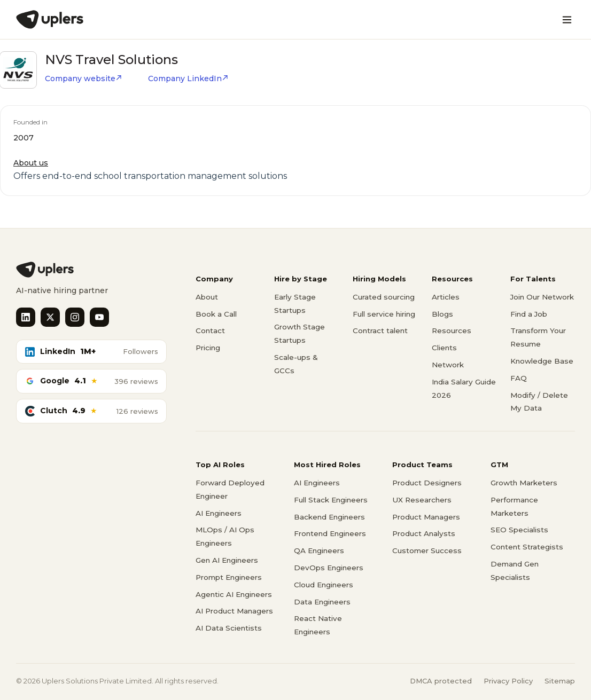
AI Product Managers (234, 611)
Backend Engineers (329, 517)
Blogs (442, 314)
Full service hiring (384, 314)
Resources (452, 331)
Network (448, 365)
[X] (50, 317)
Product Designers (427, 483)
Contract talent (380, 331)
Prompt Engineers (229, 577)
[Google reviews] (91, 381)
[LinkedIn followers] (91, 352)
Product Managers (426, 517)
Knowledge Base (542, 361)
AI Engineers (219, 513)
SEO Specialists (519, 530)
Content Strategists (527, 547)
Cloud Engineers (324, 585)
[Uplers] (50, 19)
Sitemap (560, 681)
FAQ (519, 378)
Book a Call (216, 314)
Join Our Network (542, 297)
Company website (84, 78)
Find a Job (529, 314)
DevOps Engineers (329, 568)
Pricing (208, 348)
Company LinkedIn (188, 78)
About (207, 297)
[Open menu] (567, 20)
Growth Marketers (524, 483)
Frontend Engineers (330, 533)
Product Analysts (424, 533)
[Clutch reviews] (91, 411)
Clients (444, 348)
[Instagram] (75, 317)
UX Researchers (422, 500)
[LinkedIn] (26, 317)
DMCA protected (441, 681)
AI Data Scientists (229, 628)
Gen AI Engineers (227, 560)
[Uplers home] (91, 270)
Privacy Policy (508, 681)
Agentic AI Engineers (234, 594)
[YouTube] (99, 317)
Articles (446, 297)
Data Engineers (322, 602)
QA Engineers (319, 550)
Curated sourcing (384, 297)
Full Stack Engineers (331, 500)
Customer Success (427, 550)
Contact (210, 331)
